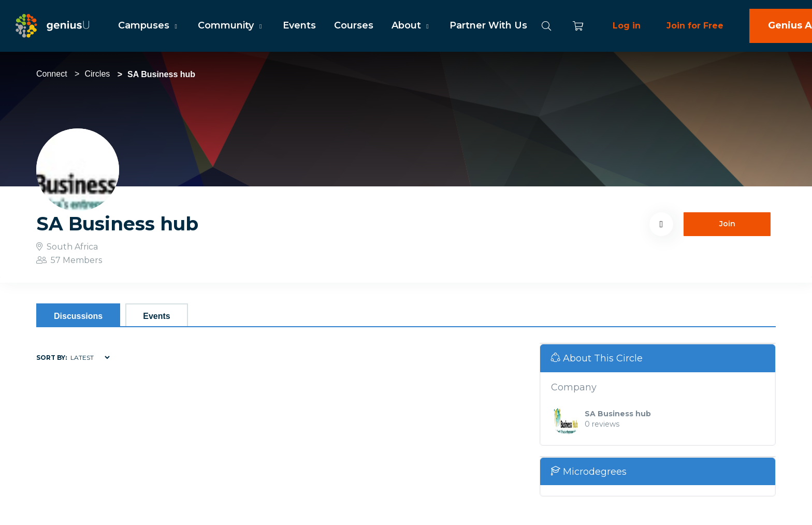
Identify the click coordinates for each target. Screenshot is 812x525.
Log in (627, 26)
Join (727, 224)
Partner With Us (488, 25)
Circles (97, 74)
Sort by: (52, 358)
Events (299, 25)
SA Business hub (618, 414)
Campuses (149, 25)
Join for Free (695, 26)
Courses (354, 25)
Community (231, 25)
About (411, 25)
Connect (52, 74)
